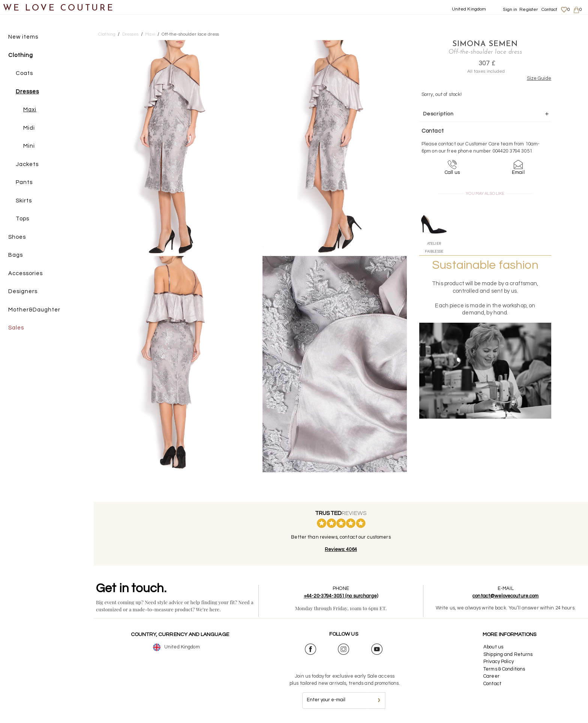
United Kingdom (469, 9)
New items (23, 37)
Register (529, 10)
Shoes (17, 237)
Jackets (27, 164)
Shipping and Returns (508, 654)
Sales (16, 328)
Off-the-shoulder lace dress (190, 34)
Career (491, 676)
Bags (16, 255)
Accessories (25, 273)
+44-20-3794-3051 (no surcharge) (341, 596)
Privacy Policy (499, 662)
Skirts (24, 201)
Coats (24, 73)
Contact (550, 10)
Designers (23, 291)
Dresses (27, 92)
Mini (29, 146)
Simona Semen (485, 44)
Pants (24, 182)
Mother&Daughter (34, 310)
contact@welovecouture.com (505, 596)
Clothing (21, 55)
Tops (22, 219)
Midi (29, 128)
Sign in (510, 10)
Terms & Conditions (504, 669)
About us (493, 647)
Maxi (30, 110)
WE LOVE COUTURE (59, 8)
